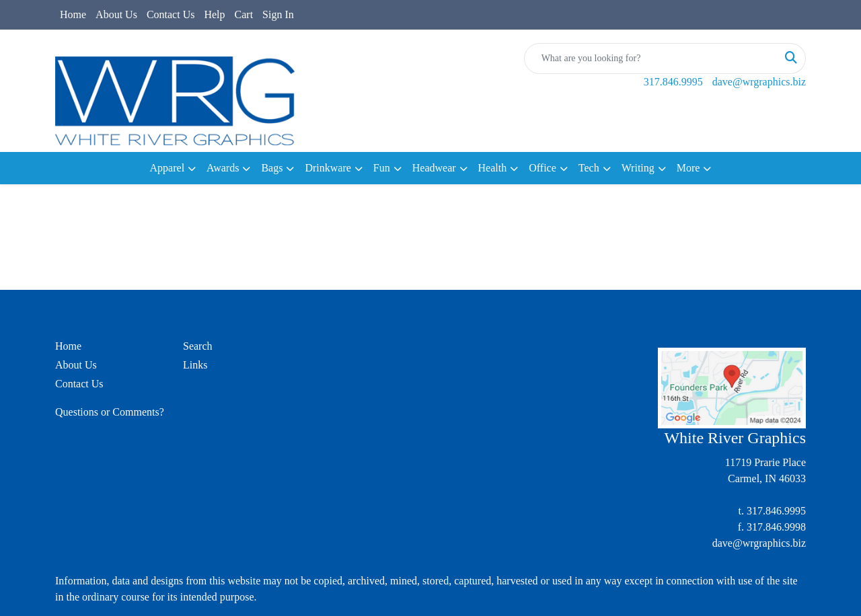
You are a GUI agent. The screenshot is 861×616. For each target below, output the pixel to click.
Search (198, 346)
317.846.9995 (673, 82)
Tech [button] (589, 168)
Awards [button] (223, 168)
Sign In (278, 14)
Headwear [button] (434, 168)
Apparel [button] (167, 168)
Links (195, 365)
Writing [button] (638, 168)
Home (73, 14)
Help (214, 14)
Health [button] (493, 168)
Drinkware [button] (328, 168)
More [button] (688, 168)
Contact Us (171, 14)
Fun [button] (382, 168)
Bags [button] (272, 168)
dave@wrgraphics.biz (759, 82)
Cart (244, 14)
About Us (116, 14)
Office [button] (542, 168)
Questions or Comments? (110, 412)
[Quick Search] (651, 59)
